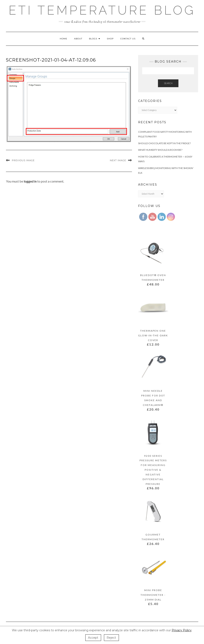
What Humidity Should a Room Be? (160, 150)
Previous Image (23, 160)
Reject (111, 638)
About (78, 39)
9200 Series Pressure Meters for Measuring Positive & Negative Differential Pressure (153, 470)
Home (64, 39)
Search (168, 83)
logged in (30, 181)
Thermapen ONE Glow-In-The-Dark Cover (153, 335)
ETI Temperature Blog (102, 10)
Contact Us (128, 39)
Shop (110, 39)
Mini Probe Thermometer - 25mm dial (153, 595)
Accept (93, 638)
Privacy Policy (182, 630)
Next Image (118, 160)
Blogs (95, 39)
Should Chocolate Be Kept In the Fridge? (164, 143)
